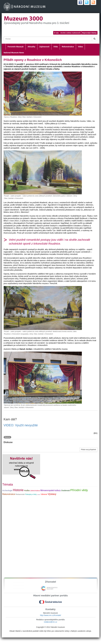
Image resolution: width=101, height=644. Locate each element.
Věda (56, 47)
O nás (56, 33)
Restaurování (20, 494)
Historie (7, 437)
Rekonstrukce (68, 47)
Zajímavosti (44, 47)
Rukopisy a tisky (31, 494)
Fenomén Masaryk (16, 47)
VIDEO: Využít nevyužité (21, 425)
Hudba (27, 490)
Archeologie (7, 490)
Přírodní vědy (79, 490)
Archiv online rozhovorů (70, 33)
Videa (80, 47)
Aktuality (31, 47)
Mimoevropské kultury (51, 490)
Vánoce (44, 494)
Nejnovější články (89, 33)
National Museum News (14, 53)
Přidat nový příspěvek (88, 450)
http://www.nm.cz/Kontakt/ (50, 615)
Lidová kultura (35, 491)
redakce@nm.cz (50, 622)
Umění (39, 495)
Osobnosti (65, 490)
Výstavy (52, 494)
